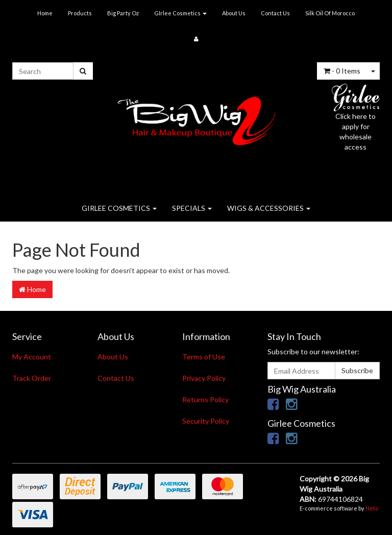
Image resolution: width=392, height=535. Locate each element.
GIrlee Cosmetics (180, 13)
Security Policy (206, 421)
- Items (342, 71)
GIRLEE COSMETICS (119, 208)
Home (45, 13)
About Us (234, 13)
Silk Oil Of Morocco (330, 13)
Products (80, 13)
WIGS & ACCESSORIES (269, 208)
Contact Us (275, 13)
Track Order (32, 378)
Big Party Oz (123, 13)
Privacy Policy (204, 378)
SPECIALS (192, 208)
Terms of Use (204, 357)
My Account (32, 357)
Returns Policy (205, 399)
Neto (372, 508)
